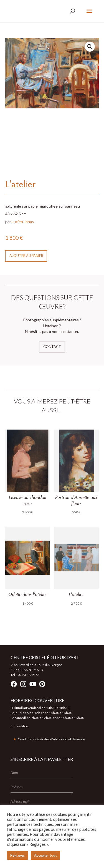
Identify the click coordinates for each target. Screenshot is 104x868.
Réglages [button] (17, 855)
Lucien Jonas (23, 222)
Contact (52, 347)
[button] (90, 47)
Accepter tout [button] (45, 855)
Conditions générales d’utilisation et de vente (51, 739)
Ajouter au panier (26, 256)
